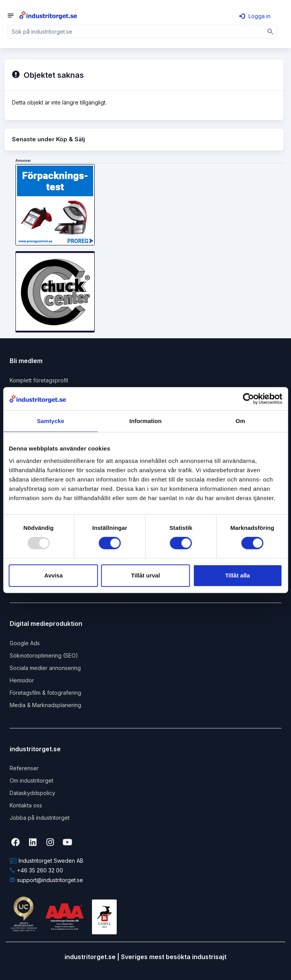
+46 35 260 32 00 (36, 870)
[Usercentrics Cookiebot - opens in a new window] (248, 399)
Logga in (255, 16)
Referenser (24, 768)
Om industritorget (31, 780)
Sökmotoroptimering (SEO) (44, 655)
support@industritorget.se (46, 880)
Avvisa (53, 575)
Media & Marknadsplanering (45, 705)
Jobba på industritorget (40, 818)
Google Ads (25, 643)
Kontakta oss (26, 805)
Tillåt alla (238, 575)
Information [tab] (146, 421)
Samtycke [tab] (50, 421)
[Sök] (271, 32)
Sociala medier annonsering (45, 668)
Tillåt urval (145, 575)
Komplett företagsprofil (39, 380)
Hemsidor (22, 680)
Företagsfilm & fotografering (45, 693)
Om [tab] (241, 421)
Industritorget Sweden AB (47, 861)
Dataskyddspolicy (32, 793)
